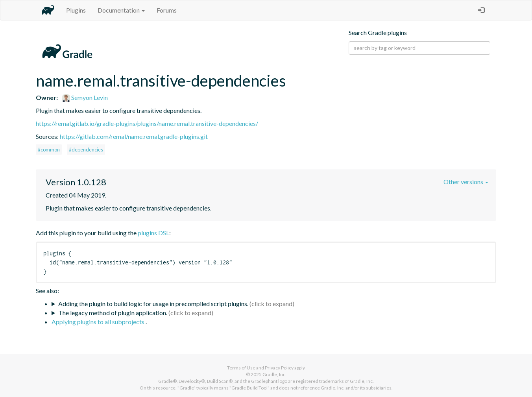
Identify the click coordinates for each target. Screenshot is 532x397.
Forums (167, 10)
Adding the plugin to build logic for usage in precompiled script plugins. (153, 304)
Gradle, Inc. (274, 374)
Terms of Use (241, 368)
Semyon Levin (85, 97)
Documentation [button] (121, 10)
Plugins (76, 10)
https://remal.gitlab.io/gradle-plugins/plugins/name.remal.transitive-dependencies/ (147, 123)
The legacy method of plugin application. (113, 313)
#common (49, 150)
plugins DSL (153, 233)
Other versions (466, 182)
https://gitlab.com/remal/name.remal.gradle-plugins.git (134, 136)
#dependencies (86, 150)
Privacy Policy (279, 368)
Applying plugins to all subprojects (99, 322)
